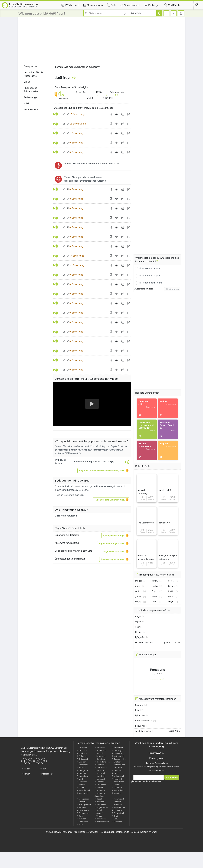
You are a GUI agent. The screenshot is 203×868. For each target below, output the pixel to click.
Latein (81, 787)
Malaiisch (100, 790)
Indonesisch (118, 776)
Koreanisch (100, 785)
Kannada (99, 782)
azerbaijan (117, 750)
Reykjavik (139, 602)
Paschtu (81, 802)
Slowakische (118, 807)
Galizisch (117, 767)
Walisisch (117, 822)
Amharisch (118, 748)
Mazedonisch (84, 790)
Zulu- (80, 824)
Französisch (101, 767)
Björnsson (140, 715)
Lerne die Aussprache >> (156, 763)
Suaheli (99, 813)
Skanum (139, 705)
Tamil (80, 816)
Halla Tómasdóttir (155, 586)
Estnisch (99, 765)
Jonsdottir (139, 596)
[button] (103, 471)
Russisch (117, 804)
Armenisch (100, 750)
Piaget (138, 581)
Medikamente (46, 774)
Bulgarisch (82, 756)
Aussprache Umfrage (144, 289)
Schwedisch (118, 813)
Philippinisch (118, 765)
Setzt (43, 769)
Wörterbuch (70, 5)
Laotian (116, 785)
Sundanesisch (84, 813)
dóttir (138, 586)
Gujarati (81, 773)
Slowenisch (83, 810)
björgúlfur (140, 637)
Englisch (116, 762)
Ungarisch (82, 776)
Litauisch (117, 787)
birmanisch (100, 756)
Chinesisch (83, 759)
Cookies (135, 832)
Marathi (116, 793)
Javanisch (82, 782)
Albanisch (100, 748)
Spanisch (117, 810)
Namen (26, 774)
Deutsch (99, 770)
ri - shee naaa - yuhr (151, 283)
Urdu (115, 819)
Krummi (172, 596)
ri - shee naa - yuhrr (151, 275)
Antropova (139, 591)
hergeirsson (172, 581)
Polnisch (117, 802)
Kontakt (144, 832)
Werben (153, 832)
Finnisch (81, 767)
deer (137, 627)
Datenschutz (123, 832)
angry (138, 616)
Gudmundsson (155, 602)
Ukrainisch (100, 819)
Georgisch (82, 770)
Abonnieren (172, 777)
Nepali (98, 799)
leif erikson (155, 581)
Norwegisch (118, 799)
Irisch (80, 779)
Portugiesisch (84, 804)
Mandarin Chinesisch (100, 795)
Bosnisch (117, 753)
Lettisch (99, 787)
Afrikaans (82, 748)
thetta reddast (172, 591)
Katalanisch (118, 756)
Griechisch (117, 770)
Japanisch (117, 779)
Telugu (98, 816)
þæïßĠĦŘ (140, 726)
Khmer (81, 785)
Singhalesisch (101, 807)
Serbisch (82, 807)
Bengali (99, 753)
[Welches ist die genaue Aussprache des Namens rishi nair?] (157, 262)
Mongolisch (83, 799)
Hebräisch (100, 773)
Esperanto (82, 765)
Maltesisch (82, 793)
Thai (115, 816)
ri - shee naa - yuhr (150, 268)
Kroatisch (100, 759)
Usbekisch (82, 822)
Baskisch (82, 753)
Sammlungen (93, 5)
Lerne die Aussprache (157, 679)
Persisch (99, 802)
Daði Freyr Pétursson (66, 516)
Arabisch (82, 750)
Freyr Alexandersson (172, 602)
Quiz (111, 5)
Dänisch (81, 762)
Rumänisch (100, 804)
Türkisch (81, 819)
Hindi (115, 773)
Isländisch (100, 776)
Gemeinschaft (130, 5)
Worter (25, 769)
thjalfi (138, 622)
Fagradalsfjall (155, 591)
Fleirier (138, 632)
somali (98, 810)
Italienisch (100, 779)
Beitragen (152, 5)
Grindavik (172, 586)
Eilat (137, 710)
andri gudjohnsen (144, 721)
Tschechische (119, 759)
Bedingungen (108, 832)
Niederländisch (102, 762)
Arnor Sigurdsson (155, 596)
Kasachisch (118, 782)
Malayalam (118, 790)
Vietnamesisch (102, 822)
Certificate (172, 5)
